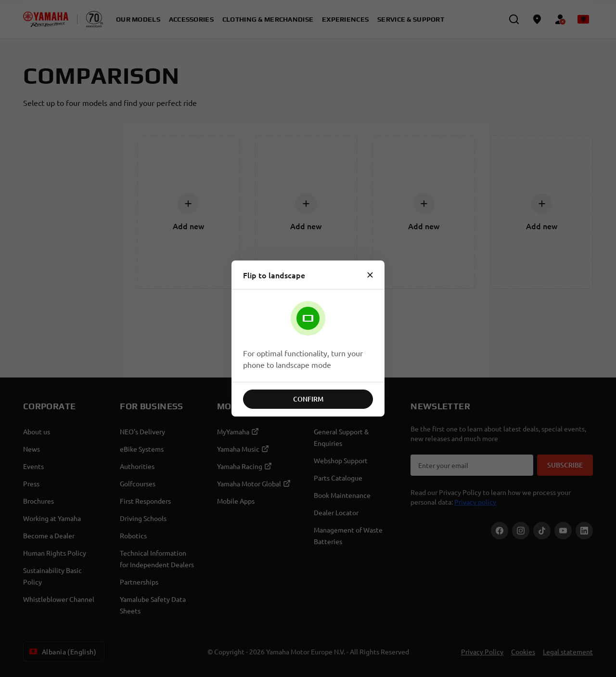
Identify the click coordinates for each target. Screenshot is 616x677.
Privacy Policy (482, 651)
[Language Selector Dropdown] (583, 19)
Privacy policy (475, 502)
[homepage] (46, 19)
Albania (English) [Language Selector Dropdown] (62, 651)
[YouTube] (563, 531)
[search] (514, 19)
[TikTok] (542, 531)
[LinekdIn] (584, 531)
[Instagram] (521, 531)
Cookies (523, 651)
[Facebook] (500, 531)
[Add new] (188, 204)
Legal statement (568, 651)
